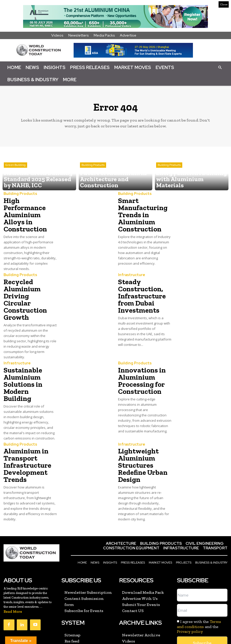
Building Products (93, 176)
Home (14, 67)
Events (165, 67)
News (32, 67)
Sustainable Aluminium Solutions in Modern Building (28, 355)
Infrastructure (130, 265)
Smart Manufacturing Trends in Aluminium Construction (140, 213)
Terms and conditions (199, 583)
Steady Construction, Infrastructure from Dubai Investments (139, 283)
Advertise (128, 35)
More (70, 80)
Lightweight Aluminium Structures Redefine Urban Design (139, 428)
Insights (55, 67)
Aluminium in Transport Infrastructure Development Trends (24, 428)
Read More (13, 571)
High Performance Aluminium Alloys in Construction (30, 206)
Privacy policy (190, 590)
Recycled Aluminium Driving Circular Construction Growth (27, 283)
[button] (220, 67)
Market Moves (133, 67)
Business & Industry (33, 80)
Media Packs (104, 35)
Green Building (15, 176)
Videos (57, 35)
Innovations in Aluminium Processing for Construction (139, 355)
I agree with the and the (199, 586)
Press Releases (90, 67)
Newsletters (79, 35)
